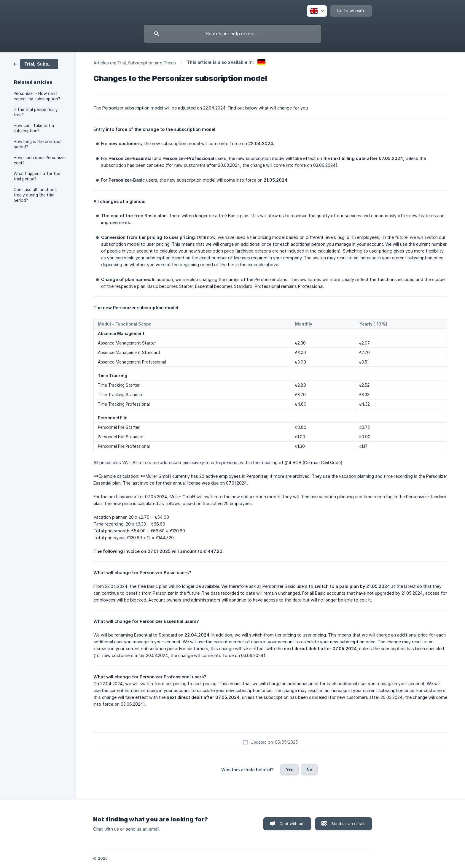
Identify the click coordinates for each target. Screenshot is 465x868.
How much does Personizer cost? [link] (40, 160)
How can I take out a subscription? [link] (34, 128)
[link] (36, 64)
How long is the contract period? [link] (38, 144)
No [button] (309, 769)
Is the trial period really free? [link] (36, 112)
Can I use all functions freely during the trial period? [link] (35, 195)
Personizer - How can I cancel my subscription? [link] (37, 96)
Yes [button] (289, 769)
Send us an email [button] (348, 823)
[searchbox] (232, 34)
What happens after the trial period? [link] (37, 176)
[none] (317, 11)
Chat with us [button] (291, 823)
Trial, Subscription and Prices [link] (146, 63)
